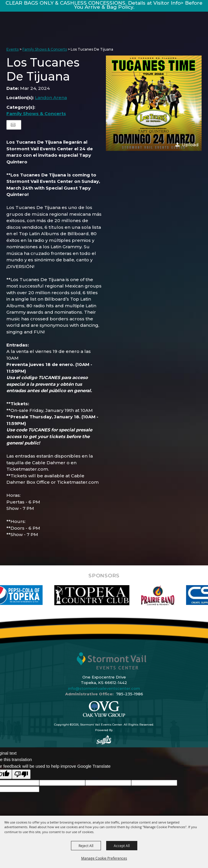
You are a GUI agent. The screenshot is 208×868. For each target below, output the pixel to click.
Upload (190, 145)
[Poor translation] (21, 774)
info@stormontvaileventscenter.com (104, 688)
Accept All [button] (122, 846)
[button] (154, 103)
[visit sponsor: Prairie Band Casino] (166, 595)
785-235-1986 (130, 694)
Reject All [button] (86, 846)
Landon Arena (51, 98)
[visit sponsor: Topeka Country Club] (100, 595)
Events (13, 49)
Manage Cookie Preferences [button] (104, 858)
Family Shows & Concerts (45, 49)
